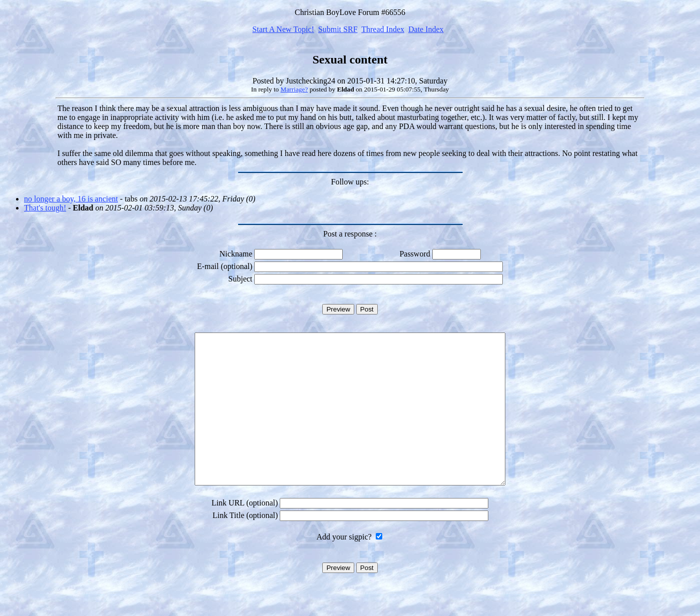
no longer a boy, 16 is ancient (71, 199)
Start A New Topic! (283, 29)
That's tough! (45, 208)
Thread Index (383, 29)
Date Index (426, 29)
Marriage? (294, 89)
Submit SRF (338, 29)
